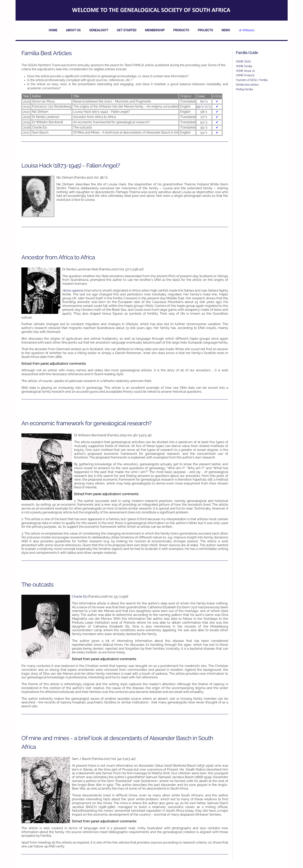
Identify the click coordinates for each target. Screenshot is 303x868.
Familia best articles (247, 85)
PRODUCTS (181, 30)
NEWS (226, 30)
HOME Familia (244, 66)
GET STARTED (127, 30)
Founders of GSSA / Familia (252, 80)
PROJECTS (205, 30)
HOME (53, 30)
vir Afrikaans (247, 30)
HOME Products (245, 75)
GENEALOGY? (99, 30)
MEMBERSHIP (155, 30)
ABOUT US (73, 30)
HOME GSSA (243, 62)
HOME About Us (245, 71)
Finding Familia (244, 89)
